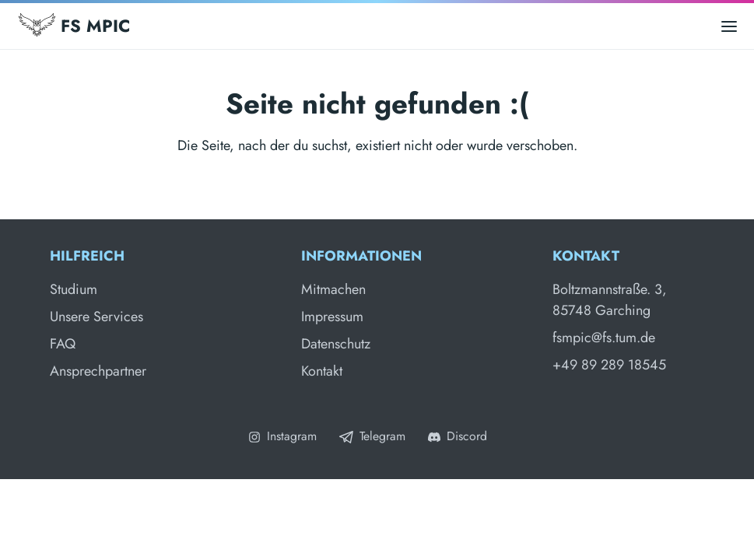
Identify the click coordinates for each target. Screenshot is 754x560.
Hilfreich (87, 256)
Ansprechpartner (98, 371)
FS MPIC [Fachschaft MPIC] (74, 26)
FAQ (63, 344)
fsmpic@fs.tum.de (604, 338)
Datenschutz (336, 344)
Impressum (332, 317)
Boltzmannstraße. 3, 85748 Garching (610, 300)
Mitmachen (333, 289)
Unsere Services (96, 317)
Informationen (361, 256)
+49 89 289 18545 (609, 365)
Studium (74, 289)
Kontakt (322, 371)
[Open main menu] (729, 26)
